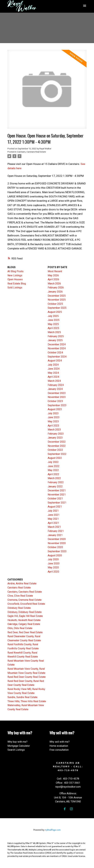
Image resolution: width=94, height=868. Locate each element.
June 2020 (54, 564)
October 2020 (55, 547)
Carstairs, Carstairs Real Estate (31, 152)
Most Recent (55, 271)
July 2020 (53, 559)
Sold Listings (15, 288)
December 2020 (57, 539)
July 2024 (53, 365)
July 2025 (53, 316)
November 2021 (57, 495)
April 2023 (53, 426)
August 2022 (55, 458)
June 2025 (54, 320)
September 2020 (57, 551)
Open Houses (15, 279)
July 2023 (53, 413)
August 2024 (55, 361)
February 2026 (56, 288)
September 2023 (57, 405)
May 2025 (53, 324)
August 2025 (55, 312)
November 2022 (57, 446)
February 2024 (56, 385)
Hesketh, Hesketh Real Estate (24, 620)
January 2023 (55, 438)
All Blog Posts (15, 271)
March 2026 (54, 284)
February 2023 (56, 434)
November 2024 (57, 348)
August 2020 (55, 555)
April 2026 (53, 279)
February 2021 (56, 531)
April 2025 (53, 328)
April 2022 (53, 474)
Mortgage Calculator (19, 746)
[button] (65, 809)
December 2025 (57, 296)
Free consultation (59, 750)
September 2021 (57, 503)
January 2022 (55, 486)
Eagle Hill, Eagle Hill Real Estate (25, 616)
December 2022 (57, 442)
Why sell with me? (60, 742)
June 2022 (54, 466)
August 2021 (55, 507)
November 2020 (57, 543)
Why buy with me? (17, 742)
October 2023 (55, 401)
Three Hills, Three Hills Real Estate (27, 701)
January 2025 (55, 340)
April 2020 (53, 572)
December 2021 (57, 490)
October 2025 (55, 304)
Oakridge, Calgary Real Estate (24, 624)
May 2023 (53, 421)
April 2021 (53, 523)
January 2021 (55, 535)
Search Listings (16, 750)
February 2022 (56, 482)
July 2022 (53, 462)
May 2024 (53, 373)
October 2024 (55, 353)
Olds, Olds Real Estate (20, 628)
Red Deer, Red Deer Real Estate (25, 632)
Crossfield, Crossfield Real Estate (26, 604)
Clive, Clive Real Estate (20, 596)
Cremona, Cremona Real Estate (24, 600)
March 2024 (54, 381)
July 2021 (53, 511)
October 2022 (55, 450)
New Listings (15, 275)
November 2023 (57, 397)
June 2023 (54, 417)
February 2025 (56, 336)
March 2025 (54, 332)
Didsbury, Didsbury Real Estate (25, 612)
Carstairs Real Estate (19, 588)
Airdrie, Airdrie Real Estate (22, 584)
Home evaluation (59, 746)
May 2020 (53, 567)
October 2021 (55, 499)
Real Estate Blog (17, 284)
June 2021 (54, 515)
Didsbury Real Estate (19, 608)
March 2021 (54, 527)
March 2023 (54, 430)
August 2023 (55, 409)
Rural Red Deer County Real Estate (27, 677)
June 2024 (54, 369)
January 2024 (55, 389)
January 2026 (55, 292)
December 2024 (57, 344)
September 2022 (57, 454)
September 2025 (57, 308)
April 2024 (53, 377)
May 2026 (53, 275)
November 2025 (57, 300)
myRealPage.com (53, 830)
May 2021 (53, 519)
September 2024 (57, 357)
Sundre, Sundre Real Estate (22, 697)
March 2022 (54, 478)
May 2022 (53, 470)
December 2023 (57, 393)
